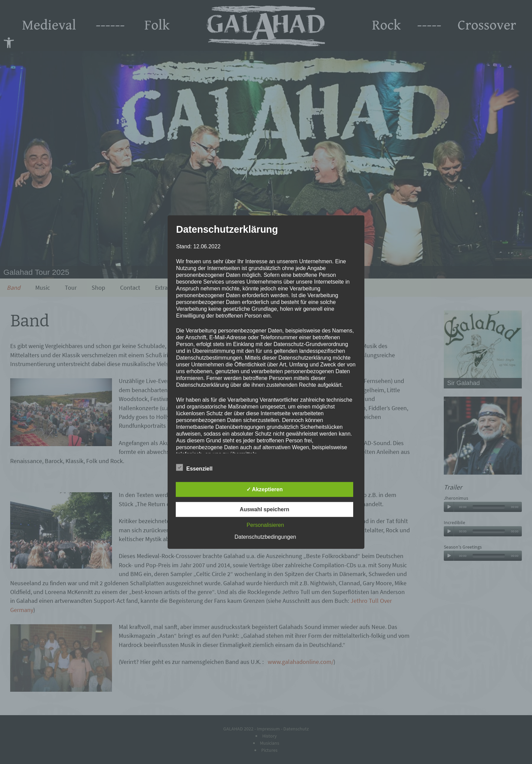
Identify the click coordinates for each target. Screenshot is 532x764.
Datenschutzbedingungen (265, 537)
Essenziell (194, 467)
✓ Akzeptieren (265, 489)
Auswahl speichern (265, 509)
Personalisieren (265, 525)
